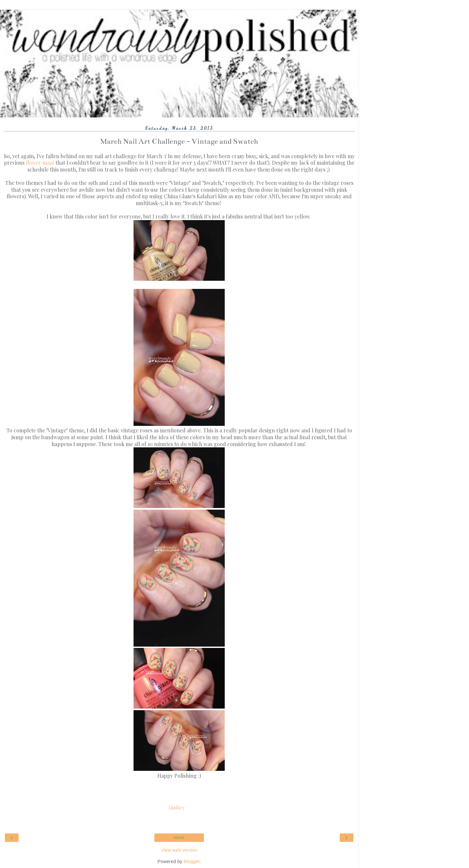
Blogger (192, 861)
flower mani (40, 163)
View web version (179, 850)
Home (179, 838)
